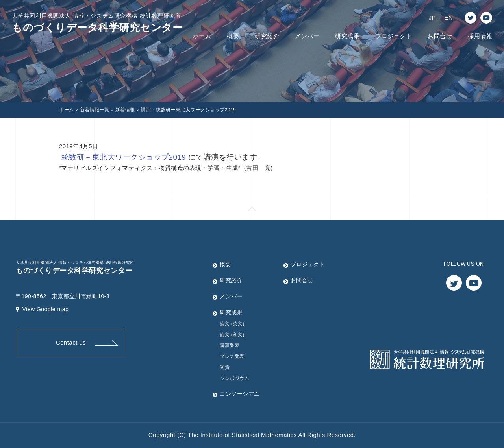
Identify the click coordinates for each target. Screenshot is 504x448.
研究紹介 (267, 36)
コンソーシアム (240, 394)
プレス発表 (232, 356)
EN (448, 18)
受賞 (225, 367)
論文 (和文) (232, 335)
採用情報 (480, 36)
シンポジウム (234, 378)
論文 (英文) (232, 324)
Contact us (71, 342)
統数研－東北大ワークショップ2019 (124, 157)
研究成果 (347, 36)
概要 (233, 36)
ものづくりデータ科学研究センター (97, 23)
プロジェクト (394, 36)
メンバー (307, 36)
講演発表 (230, 345)
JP (433, 18)
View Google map (42, 309)
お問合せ (440, 36)
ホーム (202, 36)
